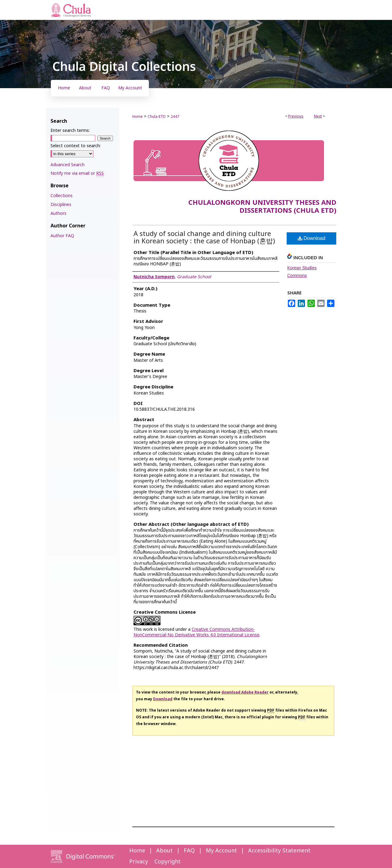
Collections (62, 196)
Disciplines (61, 205)
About (164, 851)
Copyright (168, 862)
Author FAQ (62, 236)
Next (318, 116)
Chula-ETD (157, 117)
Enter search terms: (70, 131)
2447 (175, 117)
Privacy (139, 862)
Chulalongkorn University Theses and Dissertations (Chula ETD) (262, 207)
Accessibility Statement (279, 851)
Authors (58, 213)
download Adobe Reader (245, 692)
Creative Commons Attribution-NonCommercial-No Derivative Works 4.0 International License (196, 632)
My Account (221, 851)
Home (138, 117)
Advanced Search (68, 165)
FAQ (189, 851)
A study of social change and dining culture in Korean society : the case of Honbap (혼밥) (204, 238)
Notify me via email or (77, 173)
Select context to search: (76, 146)
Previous (296, 116)
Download (312, 238)
